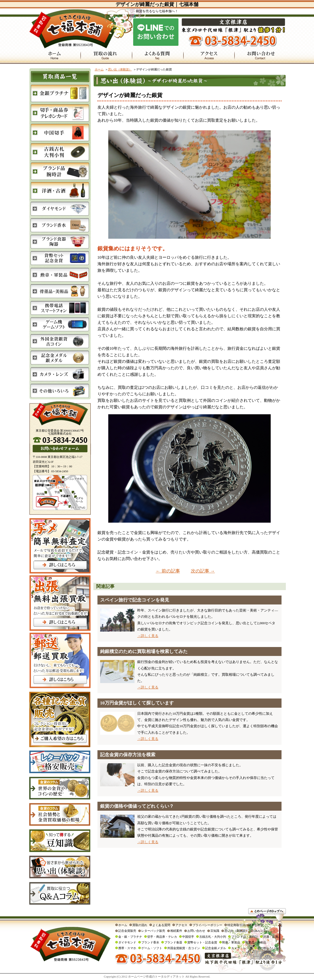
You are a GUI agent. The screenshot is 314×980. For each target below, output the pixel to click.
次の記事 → (203, 571)
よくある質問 (161, 925)
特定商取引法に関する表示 (245, 925)
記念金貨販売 (127, 931)
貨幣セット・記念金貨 (202, 942)
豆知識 (215, 931)
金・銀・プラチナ (130, 937)
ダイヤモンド (127, 942)
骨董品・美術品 (256, 942)
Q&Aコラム (261, 931)
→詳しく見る (148, 636)
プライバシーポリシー (207, 925)
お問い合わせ (196, 931)
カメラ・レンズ (242, 948)
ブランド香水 (150, 942)
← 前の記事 (168, 571)
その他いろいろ (268, 948)
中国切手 (188, 937)
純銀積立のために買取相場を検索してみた (144, 651)
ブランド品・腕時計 (245, 937)
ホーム (99, 69)
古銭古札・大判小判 (213, 937)
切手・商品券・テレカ (162, 937)
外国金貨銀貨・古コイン (184, 948)
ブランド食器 (173, 942)
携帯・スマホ (127, 948)
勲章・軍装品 (231, 942)
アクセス (181, 925)
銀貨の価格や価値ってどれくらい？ (137, 806)
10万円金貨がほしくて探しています (137, 703)
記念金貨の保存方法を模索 (128, 755)
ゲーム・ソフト (152, 948)
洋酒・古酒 (271, 937)
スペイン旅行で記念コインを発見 (135, 600)
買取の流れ (140, 925)
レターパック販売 (153, 931)
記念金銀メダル (216, 948)
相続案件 (176, 931)
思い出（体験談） (120, 69)
